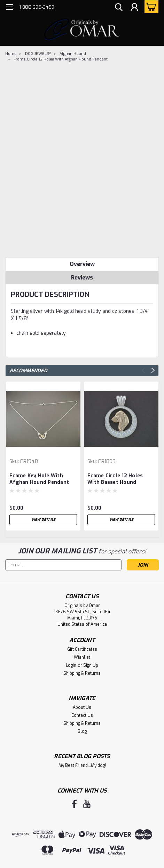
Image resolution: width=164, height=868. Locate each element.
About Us (82, 707)
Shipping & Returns (82, 673)
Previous (143, 370)
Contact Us (82, 715)
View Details (43, 520)
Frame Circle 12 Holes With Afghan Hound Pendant (61, 59)
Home (11, 54)
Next (153, 370)
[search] (119, 8)
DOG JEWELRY (38, 54)
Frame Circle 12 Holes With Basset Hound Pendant (115, 479)
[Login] (134, 8)
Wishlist (82, 657)
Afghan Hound (73, 54)
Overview (82, 264)
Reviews (82, 278)
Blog (82, 731)
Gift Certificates (82, 649)
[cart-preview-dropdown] (150, 7)
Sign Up (91, 665)
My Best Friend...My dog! (82, 765)
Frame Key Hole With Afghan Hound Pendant (39, 479)
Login (71, 665)
